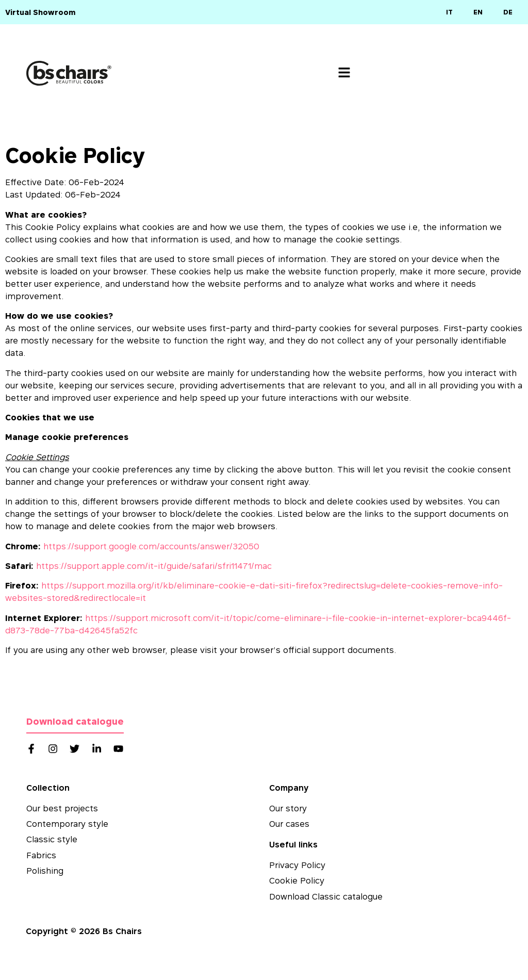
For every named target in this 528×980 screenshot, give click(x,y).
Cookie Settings (37, 457)
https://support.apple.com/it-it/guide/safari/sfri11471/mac (154, 566)
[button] (344, 73)
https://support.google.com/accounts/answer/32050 (151, 546)
